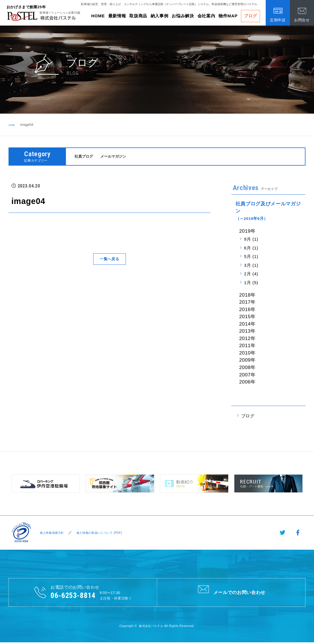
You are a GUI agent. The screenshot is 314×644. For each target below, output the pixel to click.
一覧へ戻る (109, 260)
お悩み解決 (183, 16)
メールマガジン (118, 157)
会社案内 (206, 16)
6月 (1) (251, 249)
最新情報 (117, 16)
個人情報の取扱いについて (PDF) (105, 533)
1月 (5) (251, 283)
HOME (98, 16)
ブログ (250, 16)
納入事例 (160, 16)
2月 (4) (251, 275)
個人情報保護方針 (51, 533)
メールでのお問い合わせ (231, 593)
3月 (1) (251, 266)
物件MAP (228, 16)
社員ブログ (85, 157)
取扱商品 (138, 16)
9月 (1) (251, 240)
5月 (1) (251, 257)
